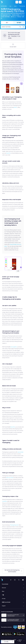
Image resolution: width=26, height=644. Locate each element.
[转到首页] (2, 2)
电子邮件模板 (4, 6)
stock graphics (14, 347)
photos (15, 107)
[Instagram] (15, 580)
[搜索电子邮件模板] (11, 27)
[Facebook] (11, 580)
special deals (21, 452)
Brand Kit (8, 153)
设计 (7, 23)
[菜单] (24, 2)
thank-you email (10, 478)
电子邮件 (19, 23)
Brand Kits (13, 427)
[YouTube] (23, 580)
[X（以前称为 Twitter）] (19, 580)
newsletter (5, 501)
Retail (15, 6)
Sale (10, 6)
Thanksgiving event (14, 525)
